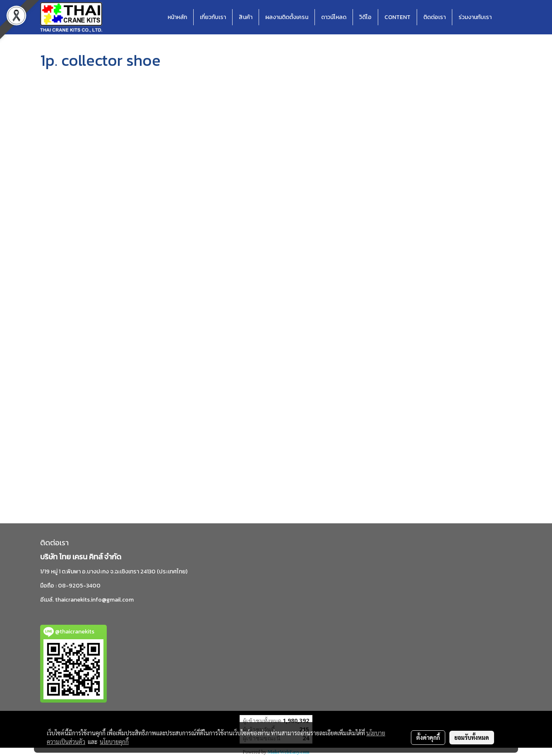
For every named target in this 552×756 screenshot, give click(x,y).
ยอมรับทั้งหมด (472, 737)
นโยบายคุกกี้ (114, 742)
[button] (505, 17)
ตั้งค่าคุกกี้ (428, 737)
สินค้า (246, 17)
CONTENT (397, 17)
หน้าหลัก (177, 17)
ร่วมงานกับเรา (475, 17)
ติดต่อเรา (434, 17)
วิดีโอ (365, 17)
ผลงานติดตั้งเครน (287, 17)
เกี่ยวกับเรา (213, 17)
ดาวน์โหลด (334, 17)
